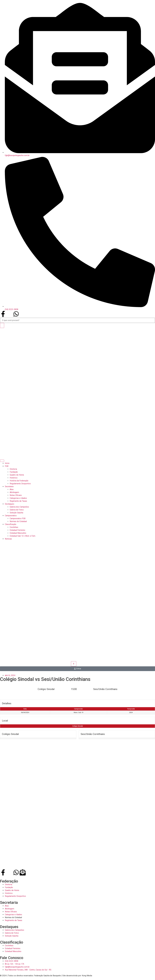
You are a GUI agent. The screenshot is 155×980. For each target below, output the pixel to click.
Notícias (8, 539)
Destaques (10, 504)
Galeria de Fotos (17, 510)
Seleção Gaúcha (16, 513)
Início (7, 463)
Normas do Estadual (18, 521)
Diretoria (13, 469)
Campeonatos (11, 516)
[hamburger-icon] (2, 461)
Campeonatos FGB (18, 518)
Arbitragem (14, 492)
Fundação (14, 472)
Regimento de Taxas (18, 501)
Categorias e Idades (18, 498)
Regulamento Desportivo (20, 484)
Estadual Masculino (18, 533)
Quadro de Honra (17, 475)
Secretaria (9, 486)
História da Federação (19, 481)
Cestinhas (14, 527)
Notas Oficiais (16, 495)
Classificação (11, 524)
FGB (7, 466)
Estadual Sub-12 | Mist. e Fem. (23, 536)
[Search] (2, 325)
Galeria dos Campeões (19, 507)
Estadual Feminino (17, 530)
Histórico (14, 478)
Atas (12, 489)
